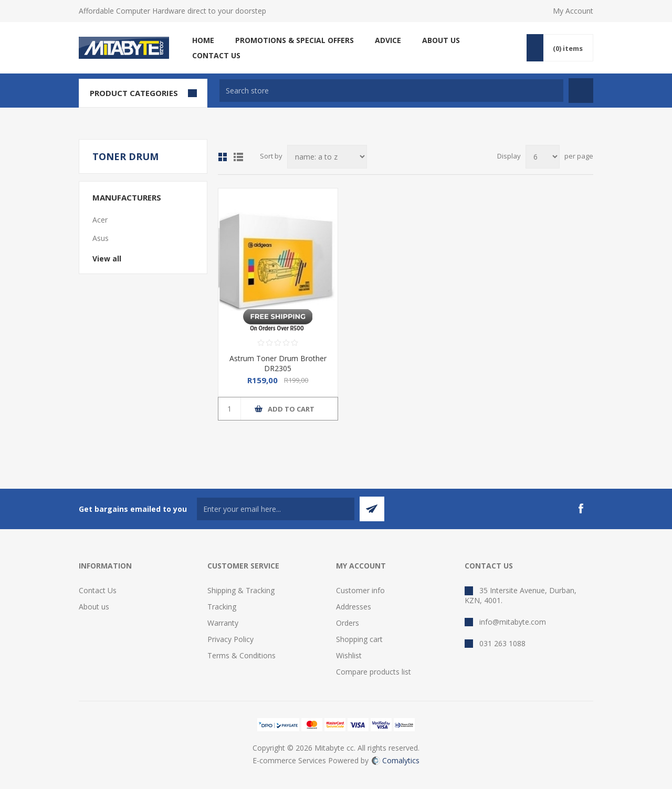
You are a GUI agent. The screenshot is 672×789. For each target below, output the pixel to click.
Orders (348, 623)
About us (94, 607)
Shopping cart (359, 639)
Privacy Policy (230, 639)
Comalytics (396, 760)
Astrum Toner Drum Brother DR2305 (278, 363)
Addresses (354, 607)
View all (107, 259)
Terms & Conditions (241, 655)
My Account (573, 11)
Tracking (222, 607)
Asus (101, 238)
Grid (223, 157)
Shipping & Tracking (241, 590)
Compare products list (374, 672)
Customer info (360, 590)
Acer (100, 220)
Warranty (223, 623)
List (238, 157)
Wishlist (349, 655)
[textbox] (391, 91)
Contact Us (98, 590)
